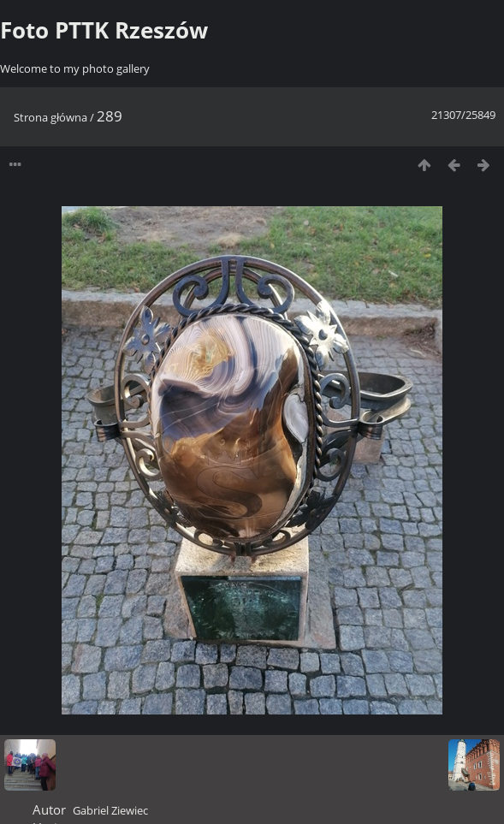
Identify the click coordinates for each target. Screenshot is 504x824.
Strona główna (50, 117)
